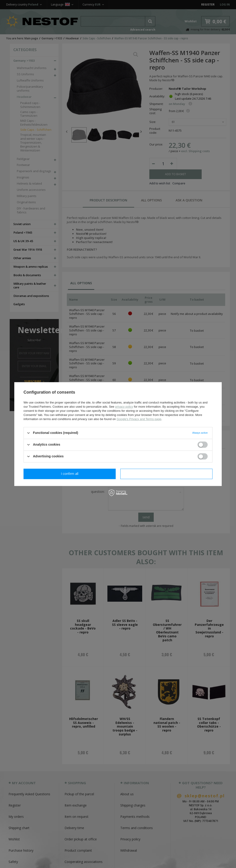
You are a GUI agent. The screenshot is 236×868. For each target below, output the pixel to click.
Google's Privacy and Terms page (139, 419)
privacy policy (124, 407)
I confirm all (166, 474)
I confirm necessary (70, 474)
